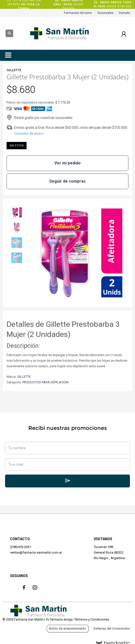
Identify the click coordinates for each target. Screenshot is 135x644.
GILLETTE (24, 377)
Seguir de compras (67, 181)
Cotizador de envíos (29, 133)
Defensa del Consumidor (112, 628)
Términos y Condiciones (92, 619)
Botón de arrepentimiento (68, 628)
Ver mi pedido (67, 163)
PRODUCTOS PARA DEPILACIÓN (45, 382)
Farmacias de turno (78, 13)
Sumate (124, 13)
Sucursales (105, 13)
